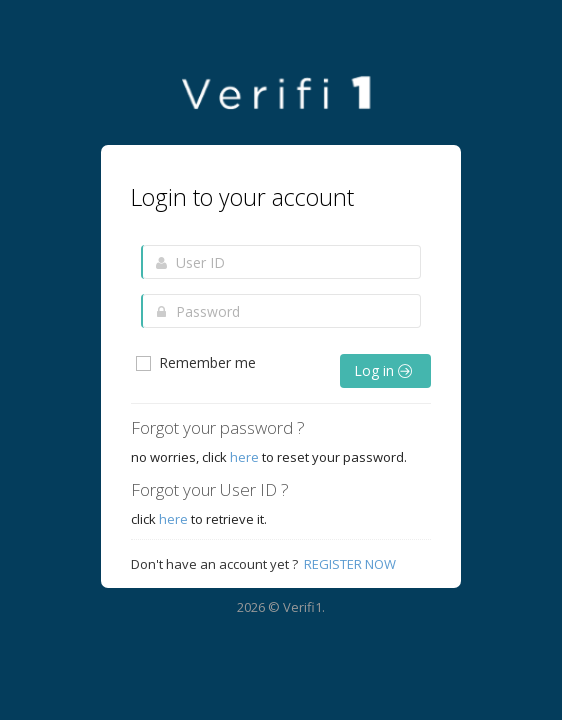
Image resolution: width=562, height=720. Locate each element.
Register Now (350, 564)
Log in (383, 370)
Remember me (195, 363)
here (244, 457)
